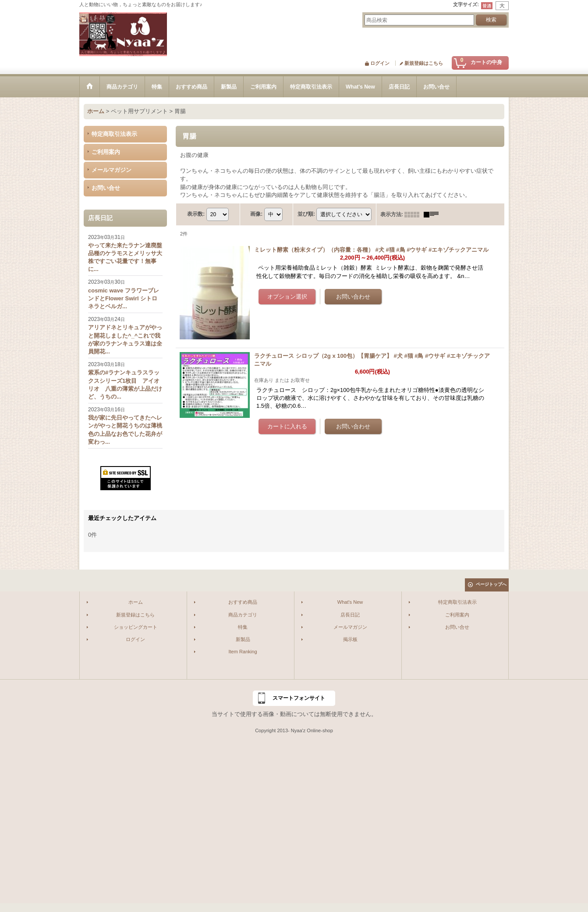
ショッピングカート (136, 627)
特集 (243, 627)
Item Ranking (243, 652)
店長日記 (350, 615)
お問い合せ (106, 188)
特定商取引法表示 (114, 134)
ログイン (380, 63)
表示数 (196, 214)
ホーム (136, 602)
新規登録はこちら (424, 63)
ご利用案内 (106, 152)
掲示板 (350, 639)
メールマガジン (112, 170)
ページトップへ (491, 584)
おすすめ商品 (243, 602)
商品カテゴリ (243, 615)
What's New (350, 602)
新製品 (243, 639)
